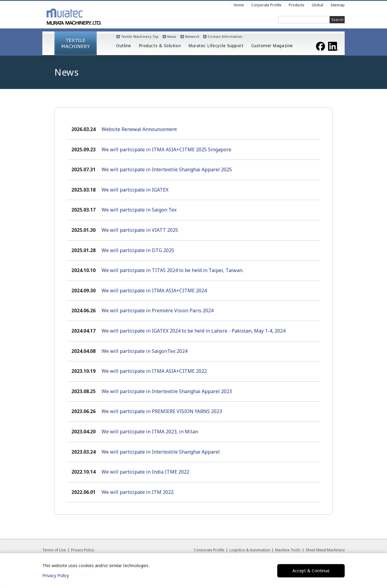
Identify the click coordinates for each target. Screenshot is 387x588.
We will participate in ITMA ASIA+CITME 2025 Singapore (166, 149)
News (172, 36)
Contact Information (225, 36)
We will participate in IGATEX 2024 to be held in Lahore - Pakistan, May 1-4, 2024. (194, 331)
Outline (124, 46)
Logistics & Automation (250, 550)
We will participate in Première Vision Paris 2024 (158, 310)
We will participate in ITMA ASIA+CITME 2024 (154, 291)
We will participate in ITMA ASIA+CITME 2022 (154, 371)
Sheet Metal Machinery (325, 550)
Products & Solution (160, 46)
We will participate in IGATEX (135, 190)
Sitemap (338, 5)
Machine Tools (288, 550)
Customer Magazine (272, 46)
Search (337, 20)
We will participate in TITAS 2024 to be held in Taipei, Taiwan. (172, 270)
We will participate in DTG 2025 (138, 250)
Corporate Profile (209, 550)
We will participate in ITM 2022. (138, 492)
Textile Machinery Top (140, 36)
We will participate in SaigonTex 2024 (145, 351)
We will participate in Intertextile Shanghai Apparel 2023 (167, 391)
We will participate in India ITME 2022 (145, 472)
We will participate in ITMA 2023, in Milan (150, 432)
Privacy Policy (83, 550)
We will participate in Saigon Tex (139, 210)
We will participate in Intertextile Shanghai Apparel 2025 (167, 169)
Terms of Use (54, 550)
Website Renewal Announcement (139, 129)
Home (239, 5)
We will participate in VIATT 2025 (140, 230)
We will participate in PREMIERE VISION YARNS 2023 (162, 411)
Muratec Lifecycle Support (216, 46)
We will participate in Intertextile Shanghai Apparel (161, 452)
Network (192, 36)
